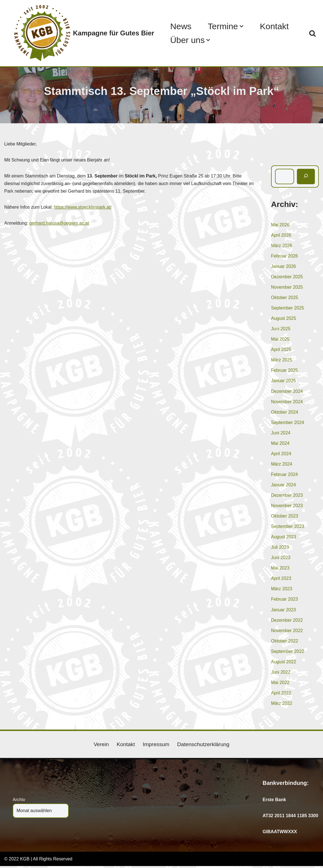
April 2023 (281, 580)
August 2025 (284, 319)
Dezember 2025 (287, 277)
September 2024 (288, 423)
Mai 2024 (280, 444)
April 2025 (281, 350)
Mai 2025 (280, 340)
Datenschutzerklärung (203, 746)
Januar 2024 (284, 486)
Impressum (156, 746)
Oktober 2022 (285, 642)
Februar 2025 (285, 371)
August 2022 (284, 663)
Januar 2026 (284, 267)
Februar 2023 (285, 601)
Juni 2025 (281, 329)
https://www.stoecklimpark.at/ (83, 207)
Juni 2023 (281, 559)
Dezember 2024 (287, 392)
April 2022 (281, 695)
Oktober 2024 (285, 413)
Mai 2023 (280, 569)
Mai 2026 (280, 225)
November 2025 (287, 287)
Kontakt (275, 26)
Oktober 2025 (285, 298)
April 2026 (281, 235)
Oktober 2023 (285, 517)
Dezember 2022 (287, 622)
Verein (101, 746)
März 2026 (282, 246)
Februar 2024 (285, 475)
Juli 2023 (280, 549)
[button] (242, 26)
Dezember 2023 (287, 496)
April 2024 (281, 454)
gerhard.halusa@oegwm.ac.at (59, 223)
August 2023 (284, 538)
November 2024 (287, 402)
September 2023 (288, 528)
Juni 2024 (281, 434)
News (181, 26)
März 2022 (282, 705)
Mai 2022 (280, 684)
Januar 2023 (284, 611)
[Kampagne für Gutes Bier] (84, 33)
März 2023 (282, 590)
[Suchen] (312, 33)
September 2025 (288, 308)
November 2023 (287, 507)
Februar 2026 (285, 256)
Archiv (19, 802)
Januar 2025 (284, 381)
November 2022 (287, 632)
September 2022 (288, 653)
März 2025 (282, 360)
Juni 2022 (281, 674)
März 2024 (282, 465)
